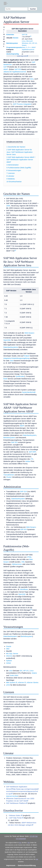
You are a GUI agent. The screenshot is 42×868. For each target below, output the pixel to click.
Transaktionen (9, 475)
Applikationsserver (28, 50)
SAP (5, 67)
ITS (32, 459)
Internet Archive (12, 796)
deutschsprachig (12, 54)
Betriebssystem (12, 43)
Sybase (9, 661)
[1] (31, 36)
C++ (29, 47)
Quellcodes (20, 376)
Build (5, 379)
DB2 (8, 649)
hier (20, 843)
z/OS (8, 685)
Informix (9, 656)
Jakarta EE (8, 72)
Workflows (24, 589)
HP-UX (35, 43)
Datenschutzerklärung (27, 865)
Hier (29, 843)
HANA (9, 663)
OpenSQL (7, 340)
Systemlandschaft (29, 392)
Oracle (9, 646)
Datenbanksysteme (11, 347)
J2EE (8, 206)
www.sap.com (22, 56)
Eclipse (27, 356)
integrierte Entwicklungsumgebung (16, 358)
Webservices (17, 564)
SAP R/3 (18, 69)
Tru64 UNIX (14, 675)
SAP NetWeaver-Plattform (16, 803)
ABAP (34, 47)
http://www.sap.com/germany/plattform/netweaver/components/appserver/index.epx (22, 791)
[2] (15, 250)
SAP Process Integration (22, 104)
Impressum (11, 865)
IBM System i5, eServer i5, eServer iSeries (22, 682)
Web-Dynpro (29, 333)
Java (23, 47)
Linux (24, 41)
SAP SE (25, 35)
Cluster (9, 477)
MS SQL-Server (12, 654)
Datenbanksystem (30, 435)
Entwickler (10, 35)
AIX (30, 43)
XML (23, 562)
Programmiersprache (14, 47)
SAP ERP (32, 452)
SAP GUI (23, 491)
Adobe (28, 461)
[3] (31, 610)
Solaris (24, 45)
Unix (11, 671)
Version (16, 38)
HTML (29, 557)
